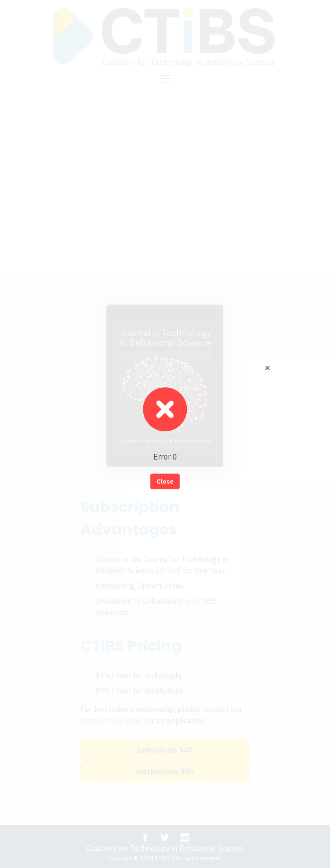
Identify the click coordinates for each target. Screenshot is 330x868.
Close (165, 481)
